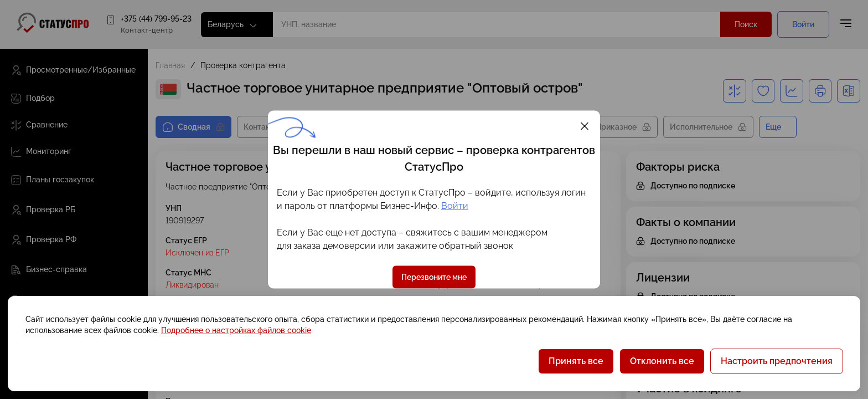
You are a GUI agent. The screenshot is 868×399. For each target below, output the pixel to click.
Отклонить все (662, 361)
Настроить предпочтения (777, 361)
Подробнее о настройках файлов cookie (236, 330)
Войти (455, 206)
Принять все (576, 361)
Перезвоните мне (434, 277)
